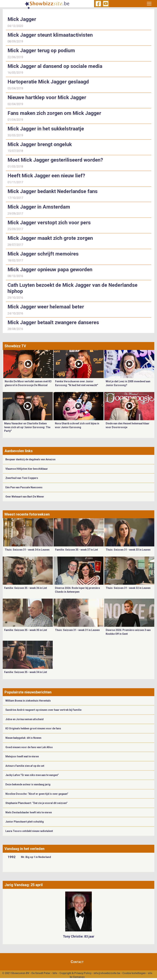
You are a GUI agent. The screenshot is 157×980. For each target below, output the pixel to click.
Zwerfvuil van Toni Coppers (22, 478)
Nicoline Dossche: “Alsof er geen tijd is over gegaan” (37, 794)
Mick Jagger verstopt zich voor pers (49, 223)
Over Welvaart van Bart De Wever (25, 497)
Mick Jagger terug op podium (41, 50)
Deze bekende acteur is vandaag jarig (28, 784)
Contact (77, 962)
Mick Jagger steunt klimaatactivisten (50, 35)
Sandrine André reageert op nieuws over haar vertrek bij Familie (43, 710)
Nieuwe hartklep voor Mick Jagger (47, 97)
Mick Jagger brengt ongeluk (40, 144)
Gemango (79, 977)
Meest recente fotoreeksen (27, 514)
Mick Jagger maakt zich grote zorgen (50, 238)
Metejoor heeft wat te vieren (22, 756)
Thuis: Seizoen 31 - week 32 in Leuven (128, 588)
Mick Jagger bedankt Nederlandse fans (53, 191)
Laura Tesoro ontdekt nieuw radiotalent (29, 831)
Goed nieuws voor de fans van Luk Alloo (29, 747)
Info (55, 973)
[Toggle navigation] (149, 4)
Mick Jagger (22, 19)
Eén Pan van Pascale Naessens (24, 487)
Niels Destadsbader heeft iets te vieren (29, 812)
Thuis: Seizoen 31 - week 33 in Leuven (128, 550)
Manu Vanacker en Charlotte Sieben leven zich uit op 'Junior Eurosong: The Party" (27, 427)
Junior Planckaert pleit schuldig (25, 822)
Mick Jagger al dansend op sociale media (55, 66)
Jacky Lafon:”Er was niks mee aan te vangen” (32, 775)
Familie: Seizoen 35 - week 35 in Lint (26, 630)
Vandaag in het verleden (24, 849)
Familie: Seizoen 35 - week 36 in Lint (26, 588)
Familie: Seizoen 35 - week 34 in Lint (26, 672)
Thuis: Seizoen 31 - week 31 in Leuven (77, 630)
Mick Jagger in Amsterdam (39, 207)
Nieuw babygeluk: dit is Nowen (23, 738)
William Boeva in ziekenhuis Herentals (28, 701)
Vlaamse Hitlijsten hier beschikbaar (27, 469)
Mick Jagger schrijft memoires (43, 254)
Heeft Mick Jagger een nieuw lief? (46, 176)
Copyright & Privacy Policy (75, 973)
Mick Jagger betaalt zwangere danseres (53, 322)
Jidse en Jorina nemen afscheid (24, 719)
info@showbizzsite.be (107, 973)
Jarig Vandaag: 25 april (24, 885)
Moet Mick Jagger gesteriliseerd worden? (55, 160)
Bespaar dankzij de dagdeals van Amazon (30, 459)
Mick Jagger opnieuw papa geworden (50, 270)
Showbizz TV (15, 346)
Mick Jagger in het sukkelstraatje (46, 129)
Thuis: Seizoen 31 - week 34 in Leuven (27, 550)
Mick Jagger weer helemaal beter (46, 307)
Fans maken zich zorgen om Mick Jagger (54, 113)
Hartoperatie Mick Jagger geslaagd (48, 82)
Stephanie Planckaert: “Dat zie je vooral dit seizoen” (36, 803)
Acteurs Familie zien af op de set (25, 766)
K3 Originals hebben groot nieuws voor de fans (33, 728)
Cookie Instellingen (134, 973)
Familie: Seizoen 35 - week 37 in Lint (77, 550)
